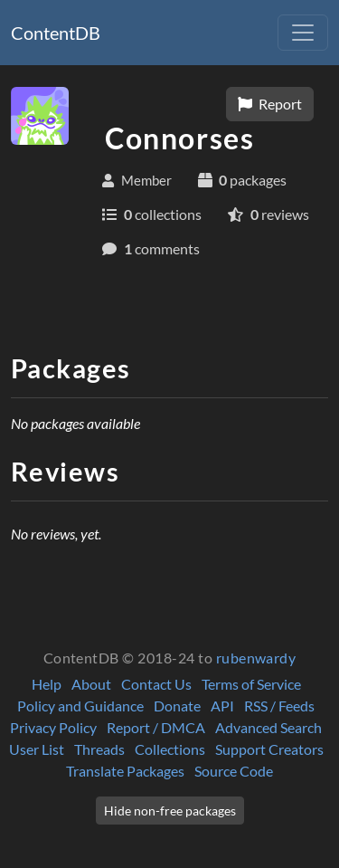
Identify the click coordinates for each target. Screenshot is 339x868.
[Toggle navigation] (303, 33)
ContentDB (56, 33)
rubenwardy (256, 658)
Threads (99, 749)
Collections (170, 749)
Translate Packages (125, 771)
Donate (177, 706)
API (222, 706)
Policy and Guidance (80, 706)
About (91, 684)
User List (37, 749)
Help (47, 684)
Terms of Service (251, 684)
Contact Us (156, 684)
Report (270, 104)
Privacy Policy (53, 727)
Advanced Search (268, 727)
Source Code (234, 771)
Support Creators (269, 749)
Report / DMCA (156, 727)
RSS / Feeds (279, 706)
